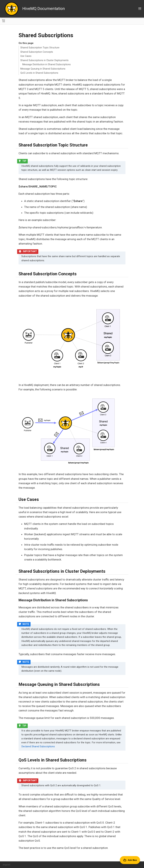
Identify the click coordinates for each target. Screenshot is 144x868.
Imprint (7, 865)
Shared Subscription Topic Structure (40, 48)
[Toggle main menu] (140, 9)
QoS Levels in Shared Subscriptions (39, 73)
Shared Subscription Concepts (37, 52)
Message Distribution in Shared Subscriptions (47, 64)
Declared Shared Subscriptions (38, 746)
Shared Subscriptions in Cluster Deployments (44, 60)
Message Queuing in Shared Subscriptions (43, 69)
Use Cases (26, 56)
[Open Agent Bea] (130, 860)
